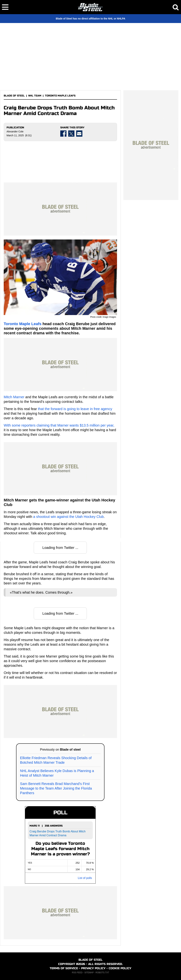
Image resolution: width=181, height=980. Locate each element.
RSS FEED (77, 973)
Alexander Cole (15, 132)
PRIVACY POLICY (93, 968)
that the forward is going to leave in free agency (75, 409)
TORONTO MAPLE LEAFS (60, 96)
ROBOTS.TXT (102, 973)
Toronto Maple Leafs (23, 324)
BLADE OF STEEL (14, 96)
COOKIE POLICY (120, 968)
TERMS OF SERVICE (64, 968)
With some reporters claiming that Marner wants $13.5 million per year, (59, 425)
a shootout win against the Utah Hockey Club (68, 517)
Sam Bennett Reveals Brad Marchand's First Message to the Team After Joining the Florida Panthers (56, 788)
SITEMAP (89, 973)
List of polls (85, 878)
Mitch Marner (14, 397)
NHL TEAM (35, 96)
